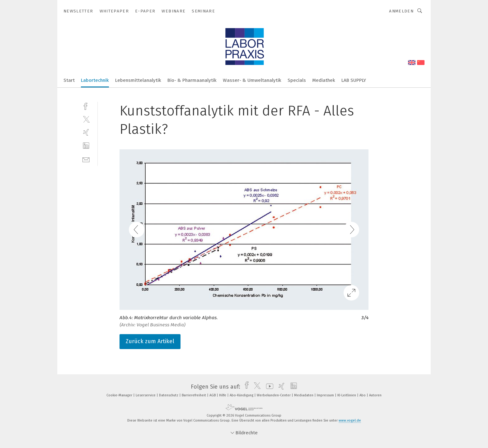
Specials (297, 80)
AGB (213, 395)
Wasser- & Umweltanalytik (252, 80)
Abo (363, 395)
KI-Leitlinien (347, 395)
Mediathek (324, 80)
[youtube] (268, 387)
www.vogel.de (350, 420)
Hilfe (223, 395)
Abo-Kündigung (242, 395)
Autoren (375, 395)
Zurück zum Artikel (150, 341)
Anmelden (401, 11)
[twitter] (86, 119)
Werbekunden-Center (274, 395)
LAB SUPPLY (354, 80)
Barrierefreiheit (194, 395)
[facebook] (86, 106)
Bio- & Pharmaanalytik (192, 80)
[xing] (86, 132)
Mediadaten (304, 395)
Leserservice (146, 395)
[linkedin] (86, 146)
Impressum (326, 395)
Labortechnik (95, 80)
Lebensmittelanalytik (138, 80)
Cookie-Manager (120, 395)
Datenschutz (169, 395)
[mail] (86, 159)
